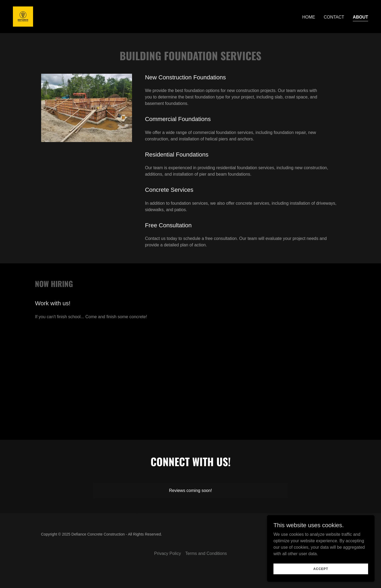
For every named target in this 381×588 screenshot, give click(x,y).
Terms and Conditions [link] (206, 553)
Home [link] (309, 17)
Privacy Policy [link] (168, 553)
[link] (23, 16)
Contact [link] (334, 17)
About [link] (360, 17)
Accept (321, 580)
